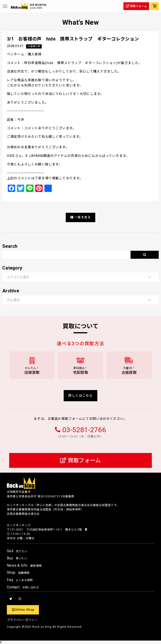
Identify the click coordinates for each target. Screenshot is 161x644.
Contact (23, 587)
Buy (17, 558)
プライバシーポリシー (22, 620)
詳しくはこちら (80, 396)
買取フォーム (80, 461)
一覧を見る (80, 217)
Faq (20, 580)
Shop (18, 573)
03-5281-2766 (84, 430)
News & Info (24, 565)
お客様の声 (34, 46)
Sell (17, 551)
